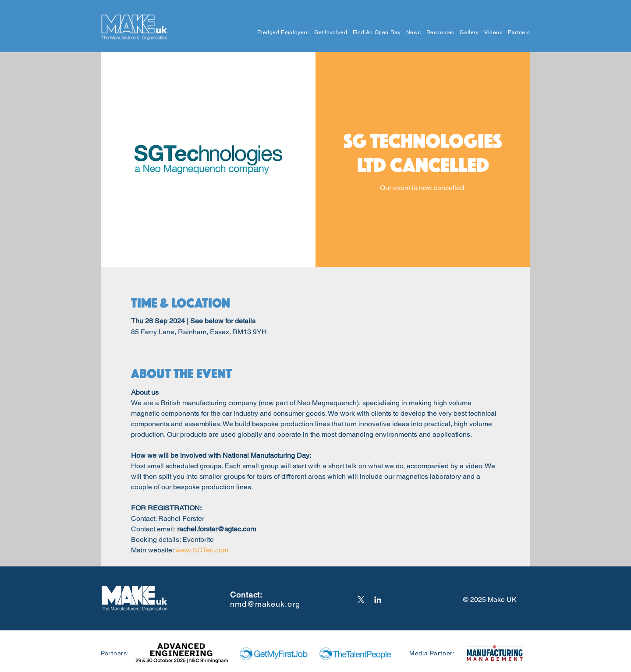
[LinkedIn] (378, 600)
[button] (280, 33)
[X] (361, 600)
